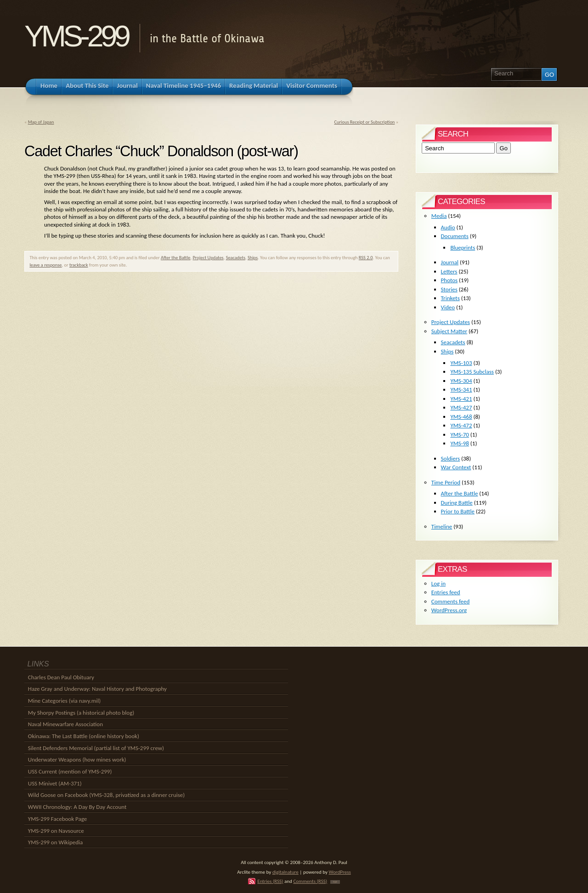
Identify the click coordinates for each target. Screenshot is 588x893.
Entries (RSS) (270, 881)
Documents (455, 236)
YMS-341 (461, 390)
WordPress (340, 872)
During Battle (457, 503)
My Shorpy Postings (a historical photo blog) (81, 713)
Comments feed (451, 601)
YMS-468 (461, 417)
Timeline (442, 526)
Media (439, 216)
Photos (449, 280)
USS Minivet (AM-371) (55, 783)
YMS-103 (461, 363)
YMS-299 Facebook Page (57, 819)
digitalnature (286, 872)
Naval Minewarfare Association (65, 724)
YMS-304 (461, 381)
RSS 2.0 (366, 258)
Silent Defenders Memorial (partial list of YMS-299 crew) (96, 748)
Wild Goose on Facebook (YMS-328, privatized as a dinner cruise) (106, 795)
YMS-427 (461, 407)
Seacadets (236, 258)
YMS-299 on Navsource (56, 831)
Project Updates (208, 258)
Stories (449, 289)
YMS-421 (461, 399)
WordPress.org (449, 610)
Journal (450, 262)
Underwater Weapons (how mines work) (77, 759)
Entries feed (446, 592)
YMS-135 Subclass (472, 372)
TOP (335, 882)
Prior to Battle (458, 511)
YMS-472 (461, 425)
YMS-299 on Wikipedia (55, 842)
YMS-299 (76, 36)
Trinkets (450, 298)
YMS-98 (460, 443)
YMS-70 (460, 435)
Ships (253, 258)
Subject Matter (449, 331)
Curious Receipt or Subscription (364, 122)
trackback (79, 265)
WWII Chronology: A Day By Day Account (77, 807)
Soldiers (451, 458)
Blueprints (463, 247)
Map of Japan (41, 122)
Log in (438, 583)
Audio (448, 227)
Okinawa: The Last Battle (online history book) (84, 736)
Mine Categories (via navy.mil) (64, 701)
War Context (456, 467)
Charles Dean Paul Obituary (61, 677)
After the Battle (176, 258)
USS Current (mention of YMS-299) (70, 771)
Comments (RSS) (310, 881)
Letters (449, 271)
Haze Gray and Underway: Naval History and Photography (97, 689)
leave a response (45, 265)
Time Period (446, 482)
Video (448, 307)
